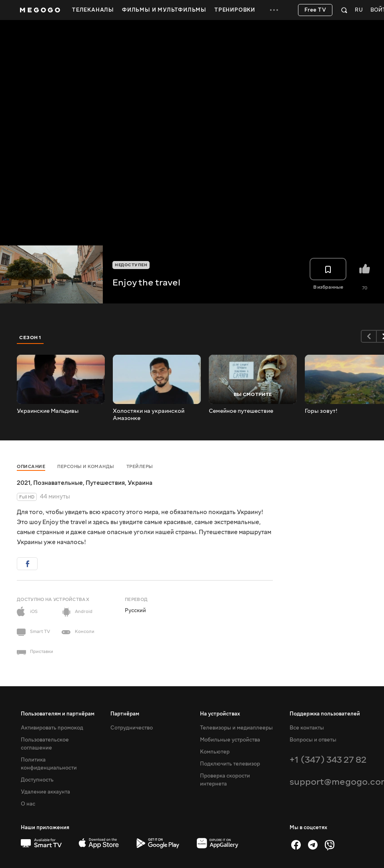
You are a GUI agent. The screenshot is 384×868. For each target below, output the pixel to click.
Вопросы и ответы (313, 740)
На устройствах (220, 714)
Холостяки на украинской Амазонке (149, 415)
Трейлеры (140, 467)
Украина (140, 483)
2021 (24, 483)
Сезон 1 (30, 338)
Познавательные (58, 483)
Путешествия (105, 483)
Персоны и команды (86, 467)
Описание (31, 467)
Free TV (315, 10)
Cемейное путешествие (241, 411)
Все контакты (307, 728)
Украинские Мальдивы (48, 411)
